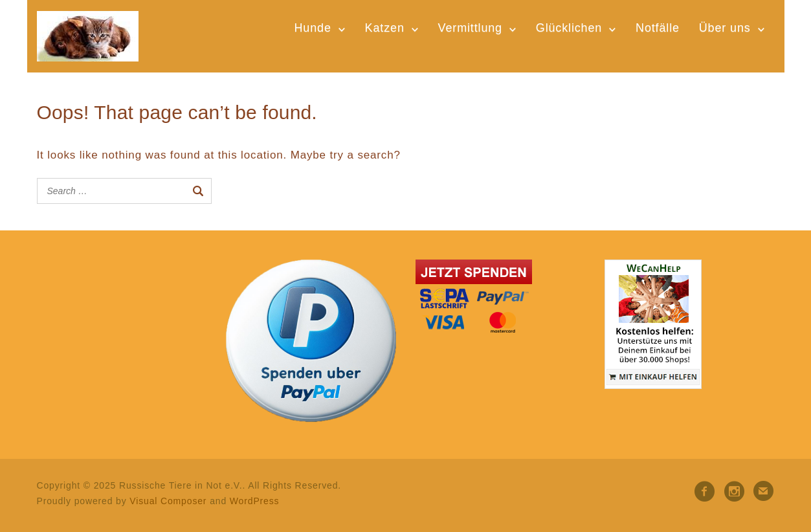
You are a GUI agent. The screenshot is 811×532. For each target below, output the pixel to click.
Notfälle (658, 28)
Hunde (312, 28)
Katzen (385, 28)
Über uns (725, 28)
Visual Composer (168, 501)
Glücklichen (569, 28)
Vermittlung (470, 28)
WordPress (255, 501)
